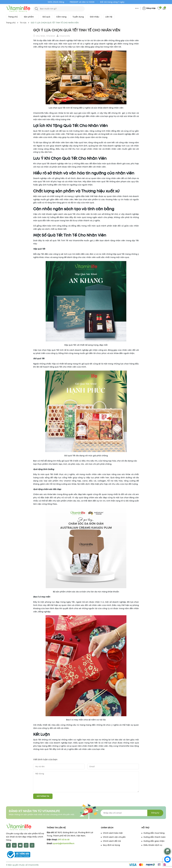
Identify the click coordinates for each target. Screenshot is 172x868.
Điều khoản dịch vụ (153, 845)
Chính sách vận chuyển (114, 837)
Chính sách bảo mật (113, 833)
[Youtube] (20, 845)
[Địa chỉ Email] (132, 813)
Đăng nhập (151, 8)
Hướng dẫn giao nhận (154, 841)
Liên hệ (109, 17)
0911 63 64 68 (64, 840)
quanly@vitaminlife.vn (64, 843)
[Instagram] (26, 845)
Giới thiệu (95, 17)
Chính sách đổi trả (112, 841)
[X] (14, 845)
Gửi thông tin (43, 796)
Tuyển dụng (78, 17)
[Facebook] (8, 845)
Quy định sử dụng (111, 845)
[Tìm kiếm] (36, 9)
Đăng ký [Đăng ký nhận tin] (155, 813)
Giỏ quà (46, 17)
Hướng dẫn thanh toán (155, 837)
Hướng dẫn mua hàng (154, 833)
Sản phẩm (30, 17)
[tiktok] (32, 845)
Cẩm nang (61, 17)
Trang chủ (13, 17)
